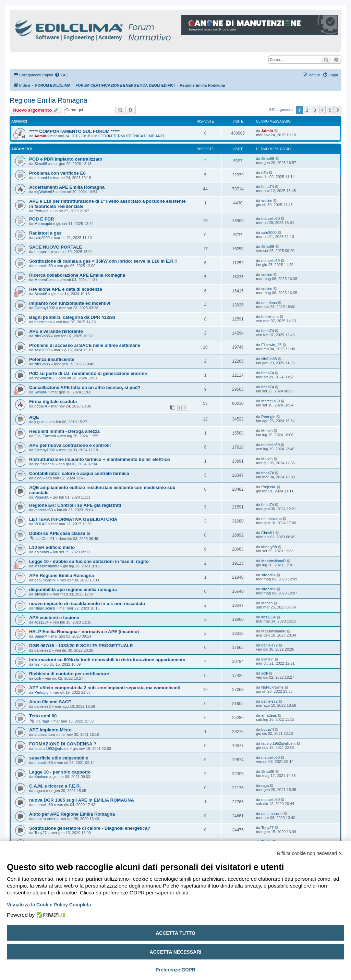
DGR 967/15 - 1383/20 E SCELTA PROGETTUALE (81, 646)
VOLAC (41, 524)
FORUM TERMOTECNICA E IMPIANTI (131, 136)
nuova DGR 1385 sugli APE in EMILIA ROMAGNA (82, 800)
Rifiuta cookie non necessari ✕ (310, 853)
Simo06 (41, 164)
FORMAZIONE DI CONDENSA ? (63, 744)
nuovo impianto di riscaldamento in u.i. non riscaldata (87, 604)
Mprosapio (43, 224)
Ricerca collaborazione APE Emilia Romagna (77, 275)
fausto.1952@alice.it (51, 749)
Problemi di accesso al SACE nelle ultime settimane (85, 345)
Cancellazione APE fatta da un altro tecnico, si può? (85, 387)
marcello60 (270, 218)
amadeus (269, 303)
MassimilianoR (47, 566)
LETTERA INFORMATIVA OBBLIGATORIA (73, 519)
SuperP (41, 636)
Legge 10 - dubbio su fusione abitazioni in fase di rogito (89, 561)
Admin (40, 136)
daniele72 (43, 650)
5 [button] (330, 110)
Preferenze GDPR (175, 970)
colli (38, 678)
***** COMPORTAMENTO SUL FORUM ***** (74, 131)
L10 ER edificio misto (52, 547)
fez (37, 664)
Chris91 (48, 539)
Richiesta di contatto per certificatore (69, 674)
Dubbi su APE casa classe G (60, 533)
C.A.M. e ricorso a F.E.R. (55, 786)
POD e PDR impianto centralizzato (66, 159)
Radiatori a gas (45, 233)
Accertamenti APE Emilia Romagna (67, 187)
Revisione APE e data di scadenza (66, 289)
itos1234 (41, 622)
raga (45, 721)
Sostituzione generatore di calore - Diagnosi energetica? (90, 828)
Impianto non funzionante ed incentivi (70, 303)
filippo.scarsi (45, 608)
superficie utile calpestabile (59, 758)
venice (267, 201)
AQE (34, 417)
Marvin (267, 431)
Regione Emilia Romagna (49, 100)
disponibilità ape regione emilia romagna (73, 589)
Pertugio (41, 211)
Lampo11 (42, 252)
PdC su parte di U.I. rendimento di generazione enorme (88, 373)
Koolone (41, 777)
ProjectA (41, 497)
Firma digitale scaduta (53, 401)
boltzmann (43, 322)
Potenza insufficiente (52, 359)
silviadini (268, 575)
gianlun (267, 659)
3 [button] (315, 110)
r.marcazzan (271, 519)
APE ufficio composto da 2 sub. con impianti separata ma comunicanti (105, 688)
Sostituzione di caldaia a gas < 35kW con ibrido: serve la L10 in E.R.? (103, 261)
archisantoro (45, 734)
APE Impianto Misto (50, 730)
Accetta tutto (175, 933)
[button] (338, 110)
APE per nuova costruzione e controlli (70, 445)
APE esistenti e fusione (54, 618)
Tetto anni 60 (43, 716)
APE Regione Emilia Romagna (62, 575)
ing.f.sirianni (44, 464)
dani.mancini (45, 580)
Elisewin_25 (271, 345)
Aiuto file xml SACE (50, 702)
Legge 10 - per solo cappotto (60, 772)
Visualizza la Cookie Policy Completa (49, 905)
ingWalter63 (44, 192)
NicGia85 (42, 336)
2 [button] (307, 110)
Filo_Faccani (45, 436)
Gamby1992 (45, 308)
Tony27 (40, 833)
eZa (264, 173)
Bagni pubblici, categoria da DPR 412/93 (72, 317)
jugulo (39, 422)
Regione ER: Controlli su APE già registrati (75, 505)
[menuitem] (61, 75)
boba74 (268, 187)
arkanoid (41, 178)
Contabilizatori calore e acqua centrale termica (79, 473)
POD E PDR (42, 219)
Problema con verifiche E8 (57, 173)
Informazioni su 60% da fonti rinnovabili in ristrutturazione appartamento (107, 660)
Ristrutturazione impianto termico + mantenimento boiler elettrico (100, 459)
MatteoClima (45, 280)
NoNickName (272, 687)
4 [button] (322, 110)
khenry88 (269, 547)
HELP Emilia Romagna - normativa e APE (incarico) (84, 632)
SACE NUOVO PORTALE (56, 247)
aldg (38, 478)
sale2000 (42, 238)
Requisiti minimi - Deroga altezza (64, 431)
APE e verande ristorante (56, 331)
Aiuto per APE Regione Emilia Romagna (72, 814)
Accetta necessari (176, 952)
